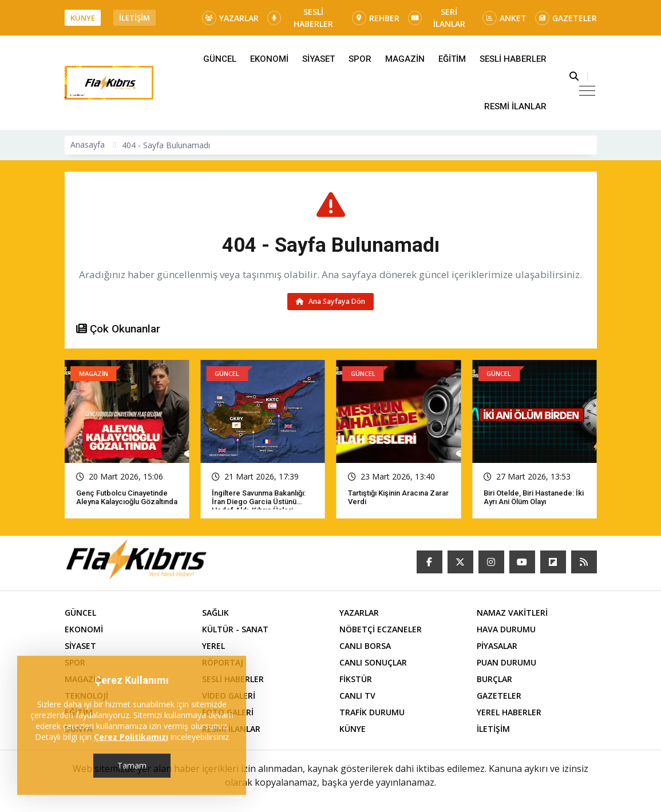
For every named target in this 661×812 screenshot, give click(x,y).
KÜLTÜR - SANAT (235, 629)
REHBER (376, 18)
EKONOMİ (269, 59)
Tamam (132, 765)
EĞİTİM (452, 59)
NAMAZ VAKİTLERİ (512, 613)
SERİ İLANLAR (437, 18)
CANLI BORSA (365, 646)
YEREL (213, 646)
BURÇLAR (494, 679)
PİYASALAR (497, 646)
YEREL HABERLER (509, 712)
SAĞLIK (215, 613)
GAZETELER (566, 18)
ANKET (504, 18)
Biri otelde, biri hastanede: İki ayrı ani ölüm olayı (534, 497)
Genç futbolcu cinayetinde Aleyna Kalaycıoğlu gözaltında (127, 497)
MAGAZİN (405, 59)
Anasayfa (88, 144)
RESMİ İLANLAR (515, 106)
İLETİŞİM (134, 18)
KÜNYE (83, 18)
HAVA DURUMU (506, 629)
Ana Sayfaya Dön (330, 301)
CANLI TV (357, 696)
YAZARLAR (230, 18)
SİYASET (318, 59)
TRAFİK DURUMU (372, 712)
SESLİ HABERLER (300, 18)
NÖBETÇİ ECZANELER (381, 629)
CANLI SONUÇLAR (373, 662)
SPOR (360, 59)
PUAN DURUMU (506, 662)
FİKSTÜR (356, 679)
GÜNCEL (220, 59)
